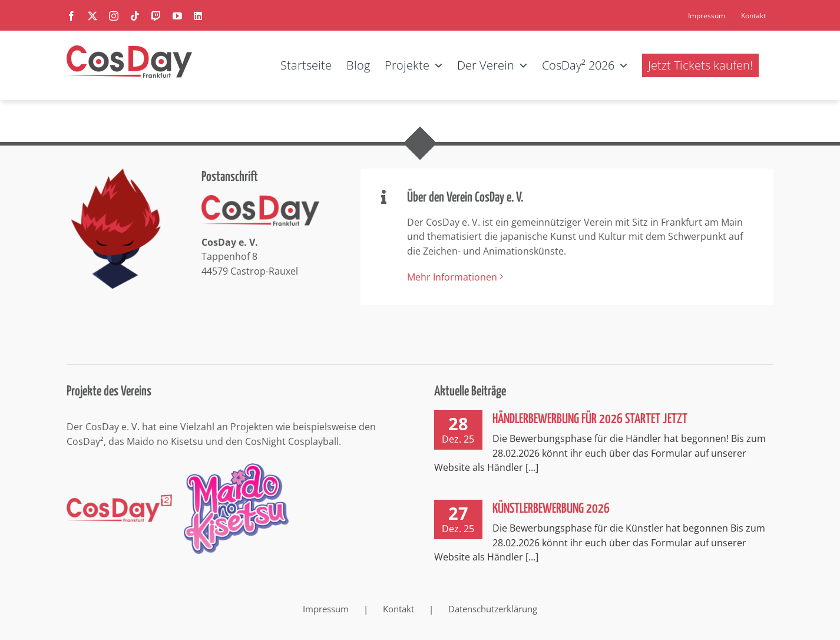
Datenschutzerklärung (493, 609)
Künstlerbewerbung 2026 (551, 509)
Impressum (326, 609)
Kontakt (398, 609)
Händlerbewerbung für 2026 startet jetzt (590, 419)
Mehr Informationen (452, 277)
